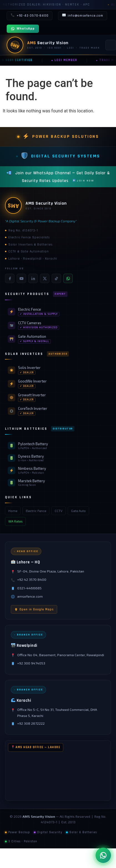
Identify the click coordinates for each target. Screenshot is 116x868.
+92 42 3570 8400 (32, 580)
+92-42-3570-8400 (30, 16)
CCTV (59, 511)
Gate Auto (78, 511)
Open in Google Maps (34, 609)
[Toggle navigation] (111, 45)
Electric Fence (36, 511)
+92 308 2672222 (31, 723)
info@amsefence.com (83, 16)
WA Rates (15, 521)
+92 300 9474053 (31, 663)
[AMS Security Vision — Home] (53, 45)
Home (13, 511)
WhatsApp (23, 29)
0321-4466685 (29, 588)
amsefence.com (30, 596)
